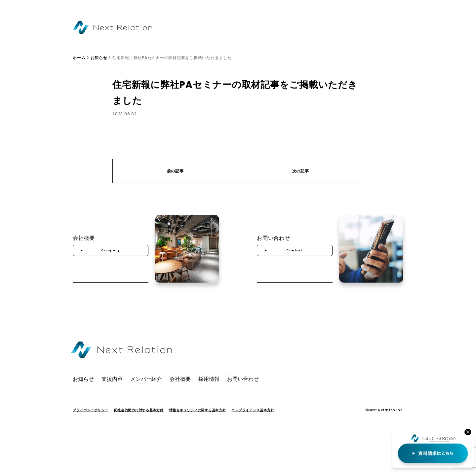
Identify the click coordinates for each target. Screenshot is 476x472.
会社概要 (318, 28)
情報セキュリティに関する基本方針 (198, 419)
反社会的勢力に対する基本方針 (139, 419)
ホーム (79, 63)
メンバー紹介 (286, 28)
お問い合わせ (377, 28)
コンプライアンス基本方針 (253, 419)
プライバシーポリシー (91, 419)
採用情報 (345, 28)
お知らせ (227, 28)
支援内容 (255, 28)
